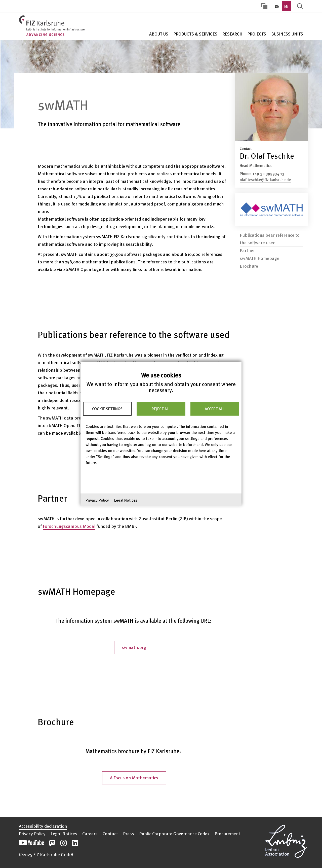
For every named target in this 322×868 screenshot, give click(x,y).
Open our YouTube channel (31, 843)
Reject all (161, 409)
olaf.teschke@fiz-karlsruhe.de (265, 180)
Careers (90, 834)
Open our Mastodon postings (52, 843)
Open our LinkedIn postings (75, 843)
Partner (247, 245)
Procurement (227, 834)
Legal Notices (126, 500)
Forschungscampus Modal (69, 526)
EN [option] (286, 6)
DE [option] (277, 6)
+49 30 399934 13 (268, 173)
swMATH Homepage (259, 253)
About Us (159, 34)
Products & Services (195, 34)
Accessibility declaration (43, 826)
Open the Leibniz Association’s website (286, 840)
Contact (110, 834)
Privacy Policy (97, 500)
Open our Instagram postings (64, 843)
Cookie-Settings (107, 409)
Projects (257, 34)
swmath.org (134, 647)
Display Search (300, 6)
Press (129, 834)
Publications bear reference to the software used (270, 234)
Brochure (249, 261)
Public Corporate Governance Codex (174, 834)
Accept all (215, 409)
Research (232, 34)
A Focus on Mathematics (134, 777)
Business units (287, 34)
